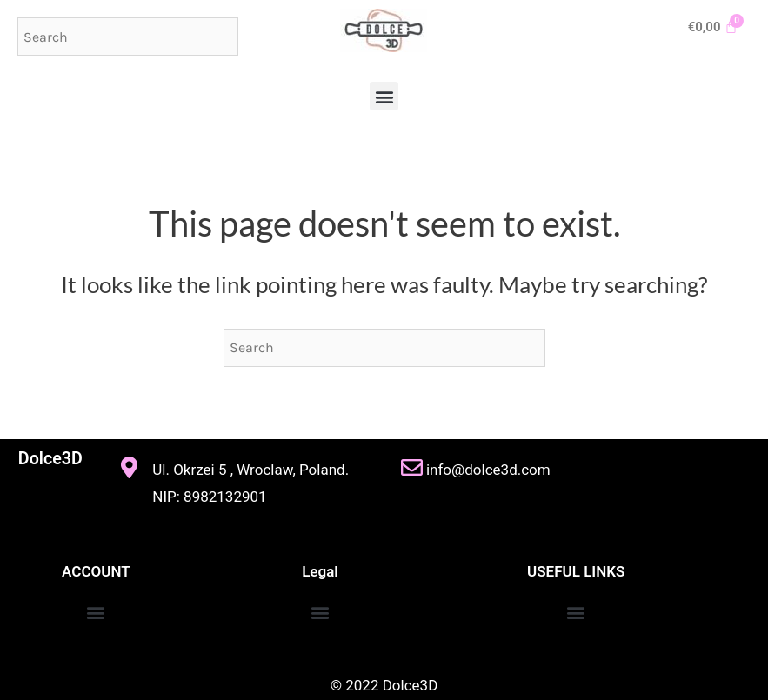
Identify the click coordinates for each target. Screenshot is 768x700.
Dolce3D (50, 458)
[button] (384, 96)
